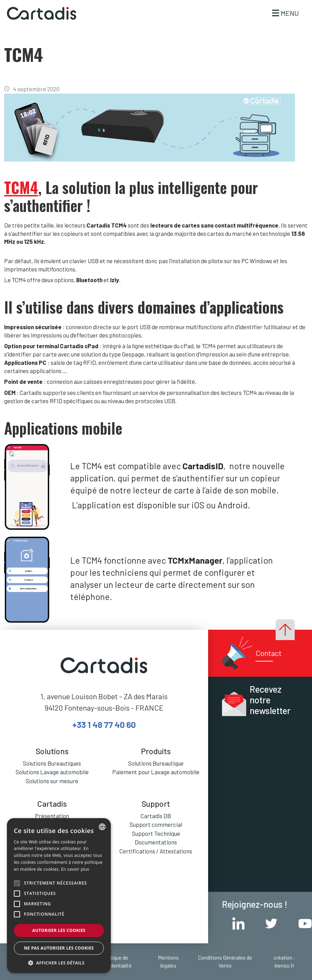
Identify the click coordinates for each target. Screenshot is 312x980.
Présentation (52, 816)
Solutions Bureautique (156, 763)
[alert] (59, 896)
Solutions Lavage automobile (52, 772)
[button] (59, 963)
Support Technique (156, 833)
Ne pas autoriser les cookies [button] (59, 948)
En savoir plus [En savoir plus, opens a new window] (75, 869)
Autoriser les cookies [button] (59, 930)
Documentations (156, 842)
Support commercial (156, 824)
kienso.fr (284, 965)
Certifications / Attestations (156, 851)
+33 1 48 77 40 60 (104, 724)
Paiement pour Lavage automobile (156, 772)
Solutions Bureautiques (52, 763)
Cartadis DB (156, 816)
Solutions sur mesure (52, 781)
